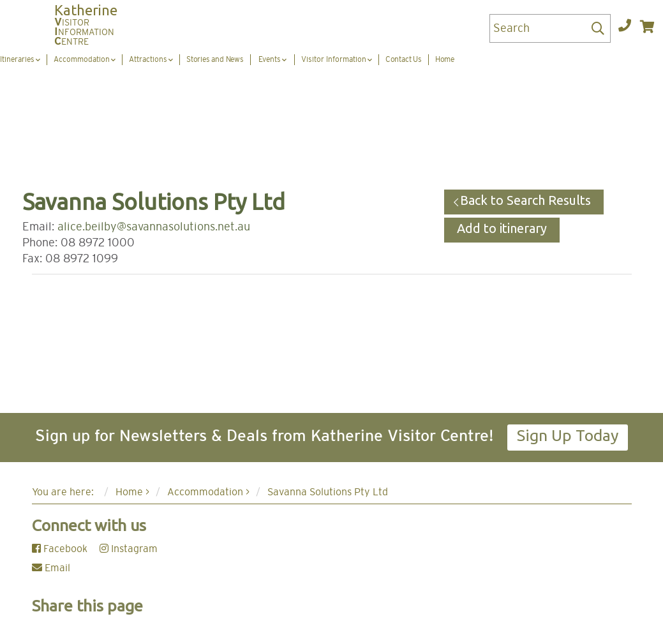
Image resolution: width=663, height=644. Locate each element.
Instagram (129, 549)
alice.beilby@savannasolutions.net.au (154, 227)
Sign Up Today (568, 435)
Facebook (60, 549)
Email (51, 568)
